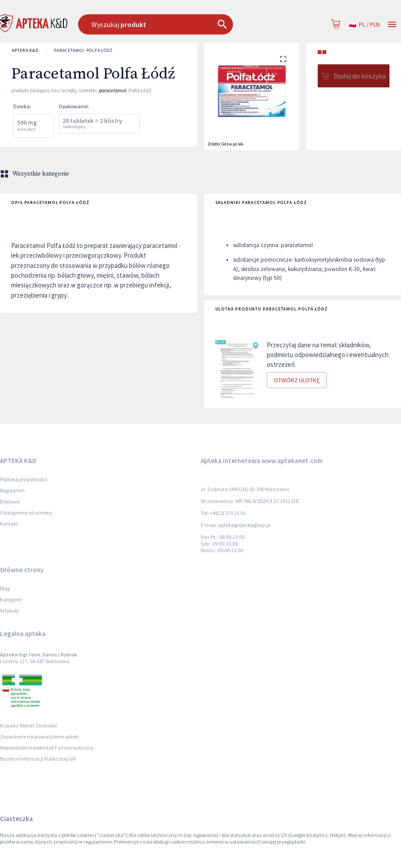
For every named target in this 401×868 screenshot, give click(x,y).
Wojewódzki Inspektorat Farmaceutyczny (47, 748)
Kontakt (9, 524)
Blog (5, 588)
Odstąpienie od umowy (26, 513)
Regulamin (12, 490)
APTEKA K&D (25, 51)
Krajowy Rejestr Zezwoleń (29, 725)
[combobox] (171, 24)
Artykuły (10, 611)
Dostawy (10, 501)
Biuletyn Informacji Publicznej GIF (38, 759)
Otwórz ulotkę (297, 380)
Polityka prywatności (23, 479)
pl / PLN (364, 25)
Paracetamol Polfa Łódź (83, 51)
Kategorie (11, 599)
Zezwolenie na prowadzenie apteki (39, 736)
